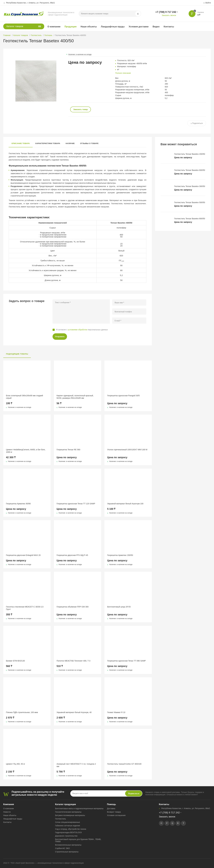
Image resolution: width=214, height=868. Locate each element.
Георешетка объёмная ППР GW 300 (73, 607)
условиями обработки (78, 330)
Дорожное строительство (66, 836)
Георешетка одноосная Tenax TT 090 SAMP (126, 661)
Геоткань (48, 35)
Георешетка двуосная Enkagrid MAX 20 (23, 555)
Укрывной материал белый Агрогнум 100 (125, 504)
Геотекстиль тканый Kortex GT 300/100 (124, 764)
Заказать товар (80, 109)
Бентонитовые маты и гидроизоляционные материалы (79, 809)
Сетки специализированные (68, 822)
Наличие (70, 143)
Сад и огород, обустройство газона (71, 829)
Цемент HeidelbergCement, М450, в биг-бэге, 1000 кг (26, 451)
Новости (7, 812)
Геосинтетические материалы (68, 812)
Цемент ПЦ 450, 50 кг (16, 764)
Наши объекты (89, 27)
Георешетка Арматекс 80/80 (18, 504)
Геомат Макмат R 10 (116, 712)
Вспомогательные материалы (68, 845)
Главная (7, 35)
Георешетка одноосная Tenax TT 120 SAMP (76, 504)
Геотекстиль (36, 35)
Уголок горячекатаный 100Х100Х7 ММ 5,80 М (127, 450)
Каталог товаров (21, 35)
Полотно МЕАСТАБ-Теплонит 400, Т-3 (73, 661)
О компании (54, 27)
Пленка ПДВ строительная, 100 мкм (22, 712)
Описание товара (21, 143)
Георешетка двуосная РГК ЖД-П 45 (72, 555)
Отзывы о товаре (89, 143)
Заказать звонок (169, 15)
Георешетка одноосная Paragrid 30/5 (123, 396)
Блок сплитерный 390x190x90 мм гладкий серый (24, 397)
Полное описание (123, 73)
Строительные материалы (67, 852)
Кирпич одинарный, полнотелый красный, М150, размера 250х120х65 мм (75, 397)
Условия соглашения (116, 815)
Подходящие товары (17, 354)
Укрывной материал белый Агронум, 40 (74, 712)
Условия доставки (139, 27)
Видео (156, 27)
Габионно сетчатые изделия (68, 826)
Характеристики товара (48, 143)
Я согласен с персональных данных (82, 330)
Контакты (169, 27)
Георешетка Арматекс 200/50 (120, 555)
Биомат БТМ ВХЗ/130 (15, 661)
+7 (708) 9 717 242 (166, 12)
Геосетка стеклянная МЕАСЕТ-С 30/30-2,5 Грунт (25, 608)
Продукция (71, 27)
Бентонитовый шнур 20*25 (119, 607)
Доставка (111, 809)
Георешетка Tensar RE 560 (68, 450)
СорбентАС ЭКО (62, 848)
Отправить (60, 337)
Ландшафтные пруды (113, 27)
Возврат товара (114, 812)
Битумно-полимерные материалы (70, 815)
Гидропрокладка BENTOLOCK (69, 832)
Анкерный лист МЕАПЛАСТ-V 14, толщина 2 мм (76, 765)
